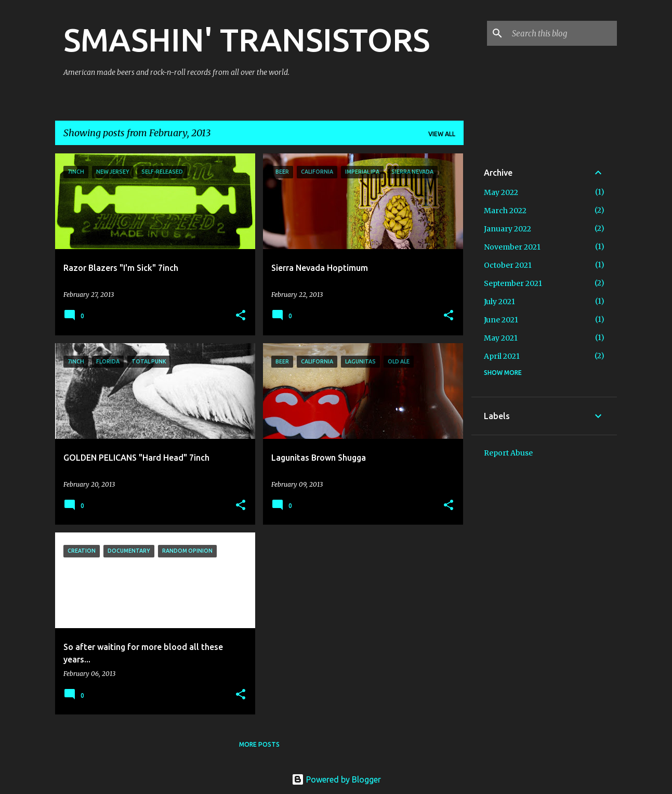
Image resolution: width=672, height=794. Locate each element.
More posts (259, 744)
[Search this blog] (562, 33)
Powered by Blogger (336, 779)
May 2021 (501, 338)
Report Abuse (508, 453)
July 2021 (499, 302)
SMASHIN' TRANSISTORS (247, 40)
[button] (241, 316)
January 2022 (508, 229)
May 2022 (501, 192)
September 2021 (513, 283)
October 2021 (508, 265)
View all (442, 134)
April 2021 (502, 356)
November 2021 (512, 247)
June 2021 (501, 320)
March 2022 (505, 211)
